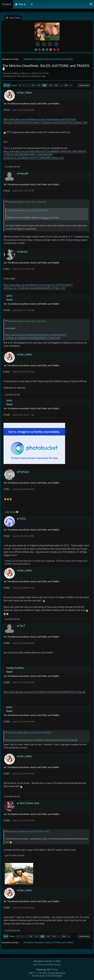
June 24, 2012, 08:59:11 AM (23, 415)
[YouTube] (56, 44)
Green (43, 50)
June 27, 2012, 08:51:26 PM (23, 908)
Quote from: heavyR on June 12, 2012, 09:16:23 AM (29, 211)
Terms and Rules (45, 965)
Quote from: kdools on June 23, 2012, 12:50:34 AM (27, 321)
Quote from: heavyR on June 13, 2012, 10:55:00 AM (27, 202)
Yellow (51, 50)
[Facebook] (38, 44)
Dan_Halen (26, 93)
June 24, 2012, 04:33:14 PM (23, 489)
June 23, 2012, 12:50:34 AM (23, 269)
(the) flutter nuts (29, 803)
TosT (22, 626)
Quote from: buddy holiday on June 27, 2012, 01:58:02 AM (29, 733)
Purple (54, 50)
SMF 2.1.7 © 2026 (38, 973)
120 (33, 85)
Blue (47, 50)
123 (50, 85)
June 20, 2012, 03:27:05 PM (23, 191)
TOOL (23, 519)
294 (66, 85)
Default (36, 50)
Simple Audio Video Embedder (47, 976)
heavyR (24, 173)
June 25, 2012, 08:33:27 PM (23, 588)
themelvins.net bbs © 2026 (47, 961)
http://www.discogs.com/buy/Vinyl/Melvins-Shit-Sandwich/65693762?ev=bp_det (45, 692)
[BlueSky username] (44, 44)
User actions (84, 85)
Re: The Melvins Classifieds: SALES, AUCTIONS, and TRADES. (32, 104)
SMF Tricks (52, 970)
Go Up (6, 936)
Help (35, 965)
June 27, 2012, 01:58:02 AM (23, 682)
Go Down (7, 85)
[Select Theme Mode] (32, 4)
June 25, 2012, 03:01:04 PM (23, 536)
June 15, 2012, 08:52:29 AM (23, 110)
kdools (23, 252)
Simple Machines (57, 973)
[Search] (91, 4)
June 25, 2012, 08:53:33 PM (23, 643)
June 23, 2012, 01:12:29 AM (23, 310)
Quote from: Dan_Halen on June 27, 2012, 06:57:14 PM (28, 832)
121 (39, 85)
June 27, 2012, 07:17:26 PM (23, 821)
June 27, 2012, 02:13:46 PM (23, 722)
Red (40, 50)
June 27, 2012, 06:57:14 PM (23, 774)
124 (56, 85)
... (28, 85)
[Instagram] (50, 44)
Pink (58, 50)
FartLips (24, 472)
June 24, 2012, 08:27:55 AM (23, 372)
